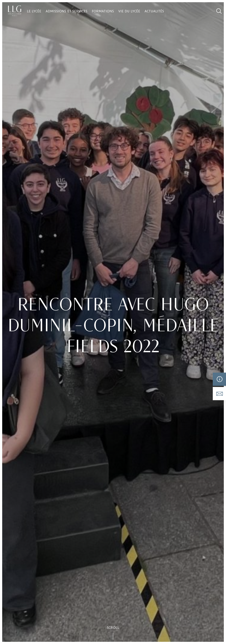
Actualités (154, 11)
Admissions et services (67, 11)
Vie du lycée (129, 11)
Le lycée (34, 11)
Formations (103, 11)
